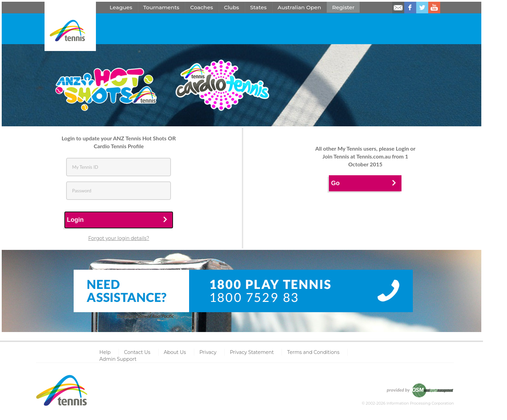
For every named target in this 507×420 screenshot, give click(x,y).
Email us (398, 8)
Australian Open (299, 7)
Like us (410, 8)
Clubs (232, 7)
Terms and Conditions (313, 352)
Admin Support (118, 359)
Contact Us (137, 352)
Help (105, 352)
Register (343, 7)
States (258, 7)
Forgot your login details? (119, 238)
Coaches (201, 7)
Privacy (208, 352)
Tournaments (161, 7)
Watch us (434, 8)
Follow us (422, 8)
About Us (175, 352)
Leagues (121, 7)
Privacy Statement (252, 352)
